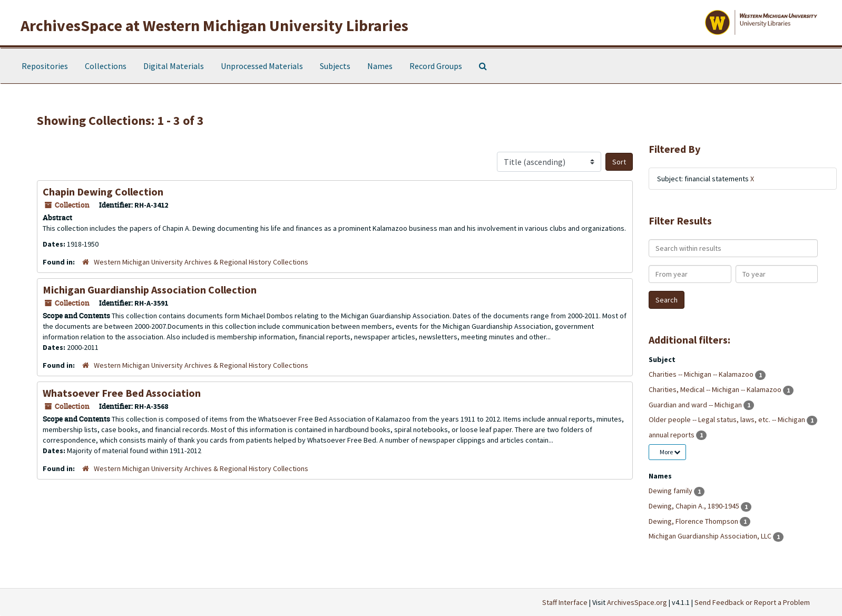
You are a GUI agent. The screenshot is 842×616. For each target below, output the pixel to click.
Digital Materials (174, 66)
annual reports (672, 435)
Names (380, 66)
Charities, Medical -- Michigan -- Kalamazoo (716, 389)
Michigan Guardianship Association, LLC (711, 536)
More (670, 452)
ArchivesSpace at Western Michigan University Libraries (214, 25)
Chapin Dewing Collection (103, 192)
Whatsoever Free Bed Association (122, 393)
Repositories (45, 66)
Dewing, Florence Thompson (694, 521)
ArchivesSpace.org (637, 602)
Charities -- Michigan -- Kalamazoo (702, 374)
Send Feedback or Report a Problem (752, 602)
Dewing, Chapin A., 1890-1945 (695, 506)
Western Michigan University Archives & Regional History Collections (201, 262)
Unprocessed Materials (262, 66)
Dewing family (671, 491)
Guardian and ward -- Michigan (696, 405)
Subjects (335, 66)
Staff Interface (565, 602)
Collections (106, 66)
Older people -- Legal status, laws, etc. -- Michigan (728, 419)
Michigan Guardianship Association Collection (150, 290)
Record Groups (436, 66)
